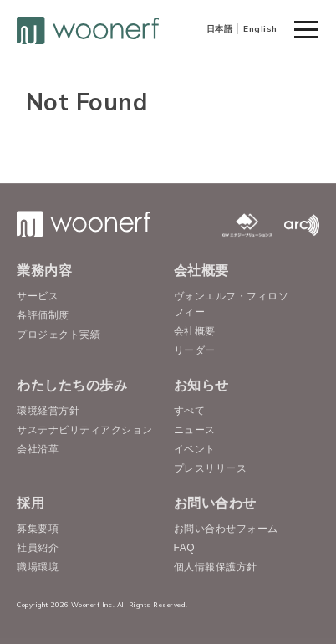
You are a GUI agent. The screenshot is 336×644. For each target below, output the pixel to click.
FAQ (185, 548)
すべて (190, 411)
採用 (31, 503)
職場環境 (38, 567)
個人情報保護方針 (216, 567)
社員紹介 (38, 548)
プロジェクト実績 (59, 335)
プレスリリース (211, 468)
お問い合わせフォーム (226, 529)
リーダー (195, 350)
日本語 (220, 29)
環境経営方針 (48, 411)
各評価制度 (43, 315)
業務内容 (44, 271)
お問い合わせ (215, 503)
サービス (38, 296)
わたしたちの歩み (72, 385)
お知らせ (201, 385)
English (260, 29)
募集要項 (38, 529)
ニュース (195, 430)
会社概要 (201, 271)
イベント (195, 449)
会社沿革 (38, 449)
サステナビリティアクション (85, 430)
